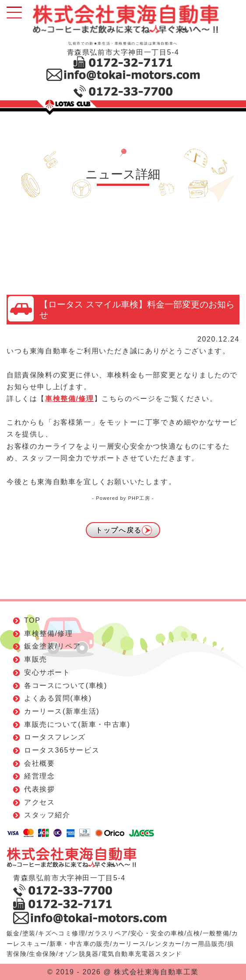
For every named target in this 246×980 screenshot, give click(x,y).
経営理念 (39, 776)
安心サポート (47, 672)
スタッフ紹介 (47, 815)
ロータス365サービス (62, 750)
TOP (32, 620)
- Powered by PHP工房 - (123, 498)
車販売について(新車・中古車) (77, 724)
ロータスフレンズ (55, 737)
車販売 (36, 659)
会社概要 (39, 763)
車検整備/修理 (70, 399)
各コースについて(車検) (66, 685)
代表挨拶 (39, 789)
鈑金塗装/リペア (52, 646)
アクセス (39, 802)
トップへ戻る (119, 530)
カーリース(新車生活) (62, 711)
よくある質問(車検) (58, 698)
